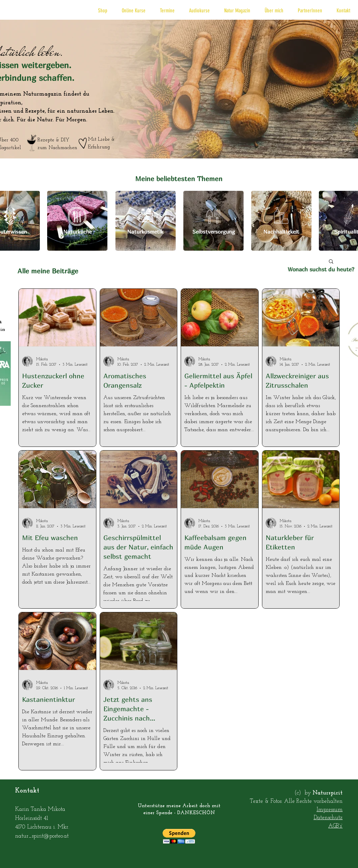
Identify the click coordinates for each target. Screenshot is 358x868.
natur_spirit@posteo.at (42, 836)
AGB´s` (335, 826)
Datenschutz (328, 818)
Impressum (330, 810)
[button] (103, 11)
